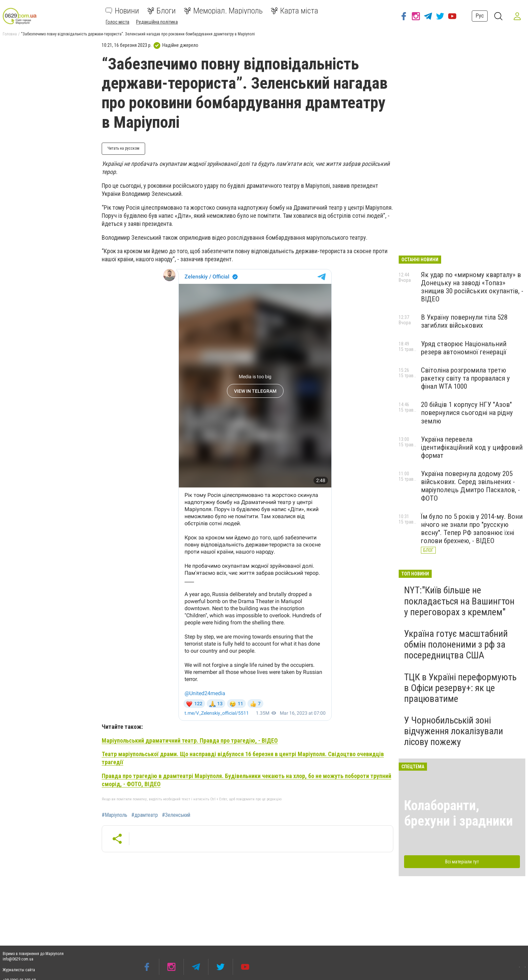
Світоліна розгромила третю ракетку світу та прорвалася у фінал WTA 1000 (465, 378)
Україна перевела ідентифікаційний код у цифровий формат (472, 447)
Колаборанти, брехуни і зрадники (458, 813)
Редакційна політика (157, 22)
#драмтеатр (145, 815)
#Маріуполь (114, 815)
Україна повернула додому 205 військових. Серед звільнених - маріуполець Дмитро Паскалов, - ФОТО (470, 486)
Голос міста (118, 22)
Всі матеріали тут (462, 862)
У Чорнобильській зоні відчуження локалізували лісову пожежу (454, 731)
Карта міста (294, 11)
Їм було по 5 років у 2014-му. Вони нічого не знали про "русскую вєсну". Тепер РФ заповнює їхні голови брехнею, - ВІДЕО (472, 529)
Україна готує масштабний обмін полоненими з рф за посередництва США (456, 644)
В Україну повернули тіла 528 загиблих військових (464, 321)
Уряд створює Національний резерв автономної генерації (464, 348)
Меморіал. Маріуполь (223, 11)
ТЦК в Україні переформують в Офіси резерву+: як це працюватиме (460, 688)
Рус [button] (480, 16)
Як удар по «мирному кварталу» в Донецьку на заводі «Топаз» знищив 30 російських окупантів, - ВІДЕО (472, 287)
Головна (10, 34)
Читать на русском (123, 148)
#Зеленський (176, 815)
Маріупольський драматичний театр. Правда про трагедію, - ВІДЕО (190, 740)
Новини (122, 11)
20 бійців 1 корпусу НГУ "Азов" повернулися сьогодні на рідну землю (467, 413)
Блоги (161, 11)
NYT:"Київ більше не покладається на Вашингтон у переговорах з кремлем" (459, 601)
